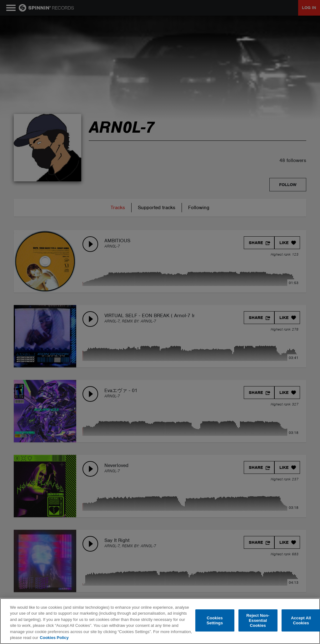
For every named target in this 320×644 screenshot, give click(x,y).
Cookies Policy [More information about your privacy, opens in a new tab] (54, 638)
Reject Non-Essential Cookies (258, 621)
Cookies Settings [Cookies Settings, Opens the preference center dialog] (215, 620)
